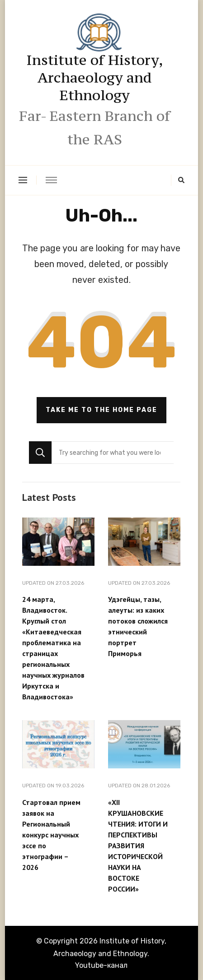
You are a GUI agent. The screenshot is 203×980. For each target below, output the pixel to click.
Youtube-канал (101, 965)
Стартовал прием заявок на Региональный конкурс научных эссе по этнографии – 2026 (51, 835)
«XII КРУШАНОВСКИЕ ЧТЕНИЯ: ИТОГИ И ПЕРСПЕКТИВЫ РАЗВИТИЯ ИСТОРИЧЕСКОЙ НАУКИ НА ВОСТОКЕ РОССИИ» (138, 846)
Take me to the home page (101, 410)
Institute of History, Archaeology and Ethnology (95, 78)
